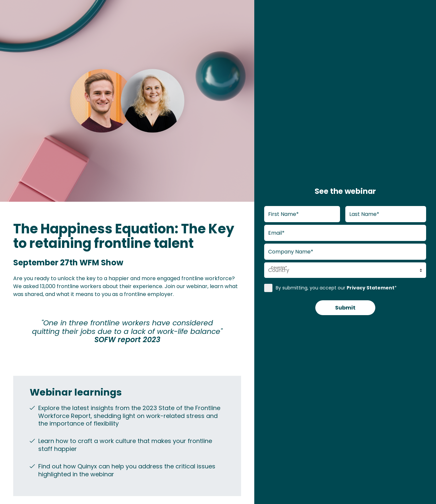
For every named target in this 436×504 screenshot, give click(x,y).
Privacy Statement (371, 287)
